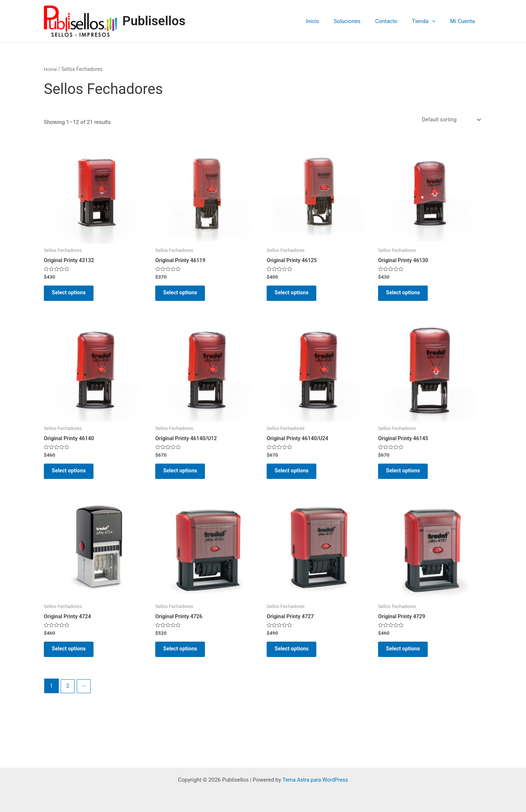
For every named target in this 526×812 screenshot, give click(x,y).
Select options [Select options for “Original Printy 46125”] (295, 295)
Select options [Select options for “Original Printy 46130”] (407, 295)
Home (51, 69)
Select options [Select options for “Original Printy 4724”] (73, 657)
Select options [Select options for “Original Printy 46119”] (184, 295)
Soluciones (360, 21)
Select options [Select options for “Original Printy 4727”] (295, 657)
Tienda (429, 21)
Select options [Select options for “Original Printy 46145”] (407, 476)
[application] (437, 21)
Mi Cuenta (464, 21)
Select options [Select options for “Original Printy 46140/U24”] (295, 476)
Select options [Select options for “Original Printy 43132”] (73, 295)
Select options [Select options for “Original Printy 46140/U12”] (184, 476)
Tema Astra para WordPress (315, 780)
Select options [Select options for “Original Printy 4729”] (407, 657)
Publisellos (154, 21)
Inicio (329, 21)
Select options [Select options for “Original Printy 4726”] (184, 657)
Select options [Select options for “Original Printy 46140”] (73, 476)
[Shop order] (449, 120)
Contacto (395, 21)
